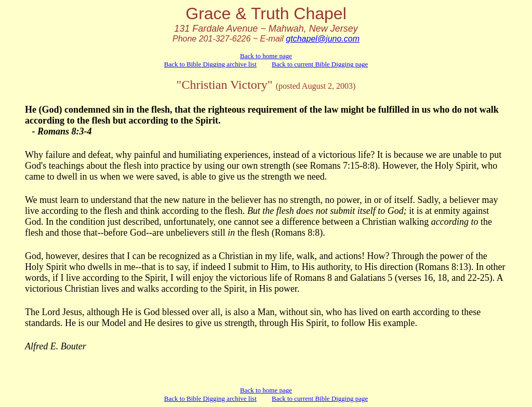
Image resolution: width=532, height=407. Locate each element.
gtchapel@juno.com (323, 39)
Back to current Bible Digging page (320, 64)
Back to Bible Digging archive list (210, 64)
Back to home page (266, 56)
